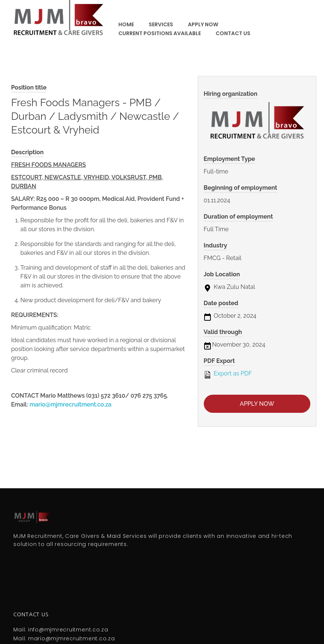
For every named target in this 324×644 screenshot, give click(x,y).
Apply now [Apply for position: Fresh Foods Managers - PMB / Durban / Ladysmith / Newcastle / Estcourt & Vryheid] (257, 404)
